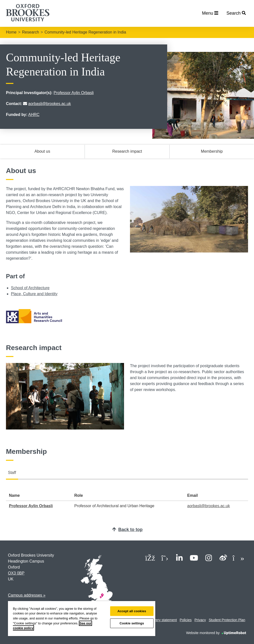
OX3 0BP (16, 573)
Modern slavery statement (157, 620)
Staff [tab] (12, 473)
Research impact (127, 151)
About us (42, 151)
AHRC (34, 115)
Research (31, 32)
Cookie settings (132, 623)
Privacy (200, 620)
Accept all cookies (132, 611)
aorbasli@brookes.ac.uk (50, 104)
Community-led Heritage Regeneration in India (85, 32)
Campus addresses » (27, 595)
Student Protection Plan (227, 620)
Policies (186, 620)
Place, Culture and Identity (34, 294)
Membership (212, 151)
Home (11, 32)
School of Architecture (30, 288)
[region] (82, 619)
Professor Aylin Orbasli (74, 93)
